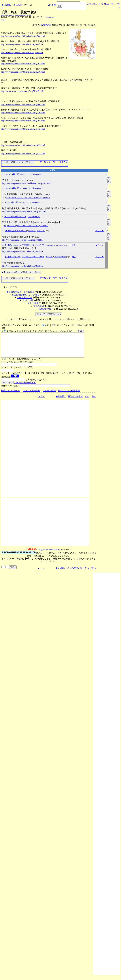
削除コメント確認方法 (69, 395)
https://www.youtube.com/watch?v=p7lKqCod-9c (22, 91)
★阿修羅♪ (6, 5)
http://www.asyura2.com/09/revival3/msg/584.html (24, 211)
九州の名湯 (33, 303)
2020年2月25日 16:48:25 (33, 245)
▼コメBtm (104, 4)
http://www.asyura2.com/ (50, 554)
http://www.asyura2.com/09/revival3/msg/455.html (23, 153)
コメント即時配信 (32, 395)
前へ (94, 401)
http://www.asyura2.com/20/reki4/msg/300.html (23, 251)
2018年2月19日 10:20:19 (16, 231)
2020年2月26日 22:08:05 (33, 257)
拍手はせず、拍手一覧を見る (54, 162)
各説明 (81, 331)
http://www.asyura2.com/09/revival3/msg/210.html (23, 72)
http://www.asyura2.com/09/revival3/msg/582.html (28, 197)
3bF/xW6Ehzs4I (50, 17)
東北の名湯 (39, 306)
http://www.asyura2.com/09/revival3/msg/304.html (23, 36)
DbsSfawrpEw (41, 231)
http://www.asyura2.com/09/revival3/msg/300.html (23, 104)
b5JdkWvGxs (35, 174)
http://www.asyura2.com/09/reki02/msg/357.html (22, 44)
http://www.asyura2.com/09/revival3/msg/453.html (23, 145)
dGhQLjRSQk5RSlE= (60, 245)
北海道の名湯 (45, 309)
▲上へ (41, 401)
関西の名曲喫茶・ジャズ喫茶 (26, 295)
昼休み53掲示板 (75, 401)
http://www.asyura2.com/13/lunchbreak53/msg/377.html (16, 15)
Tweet (4, 20)
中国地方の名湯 (25, 298)
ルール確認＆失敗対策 (25, 387)
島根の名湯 (28, 300)
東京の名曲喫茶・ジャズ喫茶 (20, 292)
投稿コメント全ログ (11, 395)
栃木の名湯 (46, 25)
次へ (113, 4)
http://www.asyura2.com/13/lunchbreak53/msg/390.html (26, 183)
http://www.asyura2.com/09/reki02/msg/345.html (22, 53)
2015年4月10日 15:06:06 (16, 188)
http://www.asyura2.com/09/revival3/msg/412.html (23, 129)
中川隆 (13, 245)
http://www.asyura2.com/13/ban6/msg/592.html (23, 240)
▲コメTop (92, 4)
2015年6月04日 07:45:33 (15, 202)
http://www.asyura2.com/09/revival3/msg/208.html (23, 121)
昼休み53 (18, 5)
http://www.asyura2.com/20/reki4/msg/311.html (23, 266)
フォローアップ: (9, 287)
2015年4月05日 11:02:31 (16, 174)
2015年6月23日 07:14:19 (15, 217)
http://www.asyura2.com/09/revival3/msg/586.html (26, 226)
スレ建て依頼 (49, 395)
